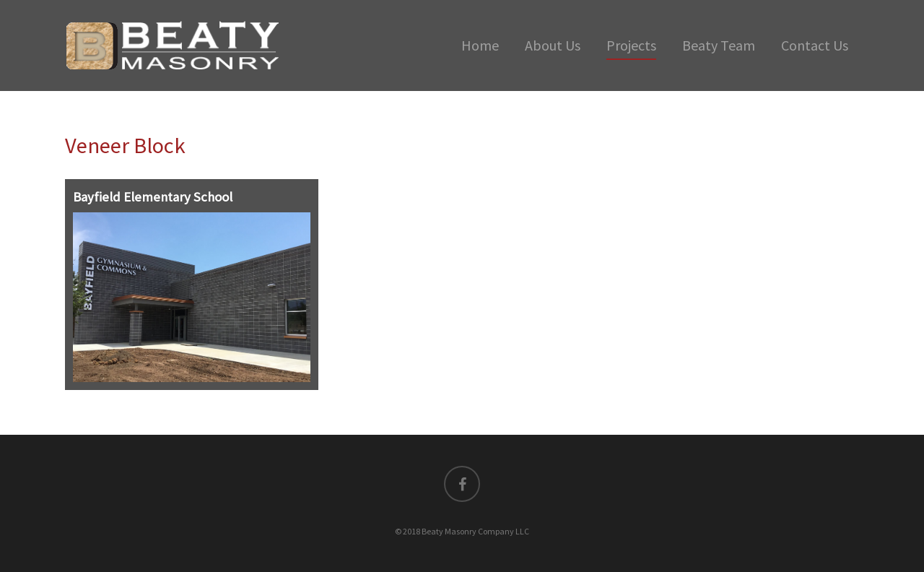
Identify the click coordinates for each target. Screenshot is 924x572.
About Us (553, 45)
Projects (631, 45)
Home (480, 45)
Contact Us (815, 45)
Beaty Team (719, 45)
